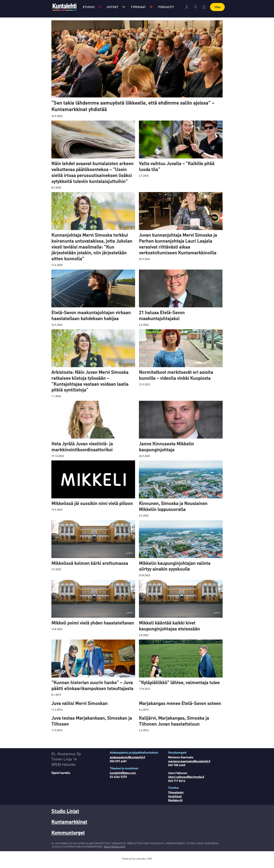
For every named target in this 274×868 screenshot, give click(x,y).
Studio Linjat (65, 815)
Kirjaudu (187, 7)
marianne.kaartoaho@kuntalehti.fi (189, 765)
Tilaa (217, 7)
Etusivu (89, 7)
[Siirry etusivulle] (64, 7)
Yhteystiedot (176, 797)
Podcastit (166, 7)
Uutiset (113, 7)
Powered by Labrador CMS (137, 863)
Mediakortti (175, 804)
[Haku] (196, 7)
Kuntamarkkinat (69, 826)
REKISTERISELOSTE (114, 851)
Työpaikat (138, 7)
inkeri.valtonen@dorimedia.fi (186, 781)
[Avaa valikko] (204, 7)
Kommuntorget (68, 837)
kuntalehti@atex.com (123, 777)
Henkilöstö (175, 801)
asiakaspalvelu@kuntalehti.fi (127, 761)
